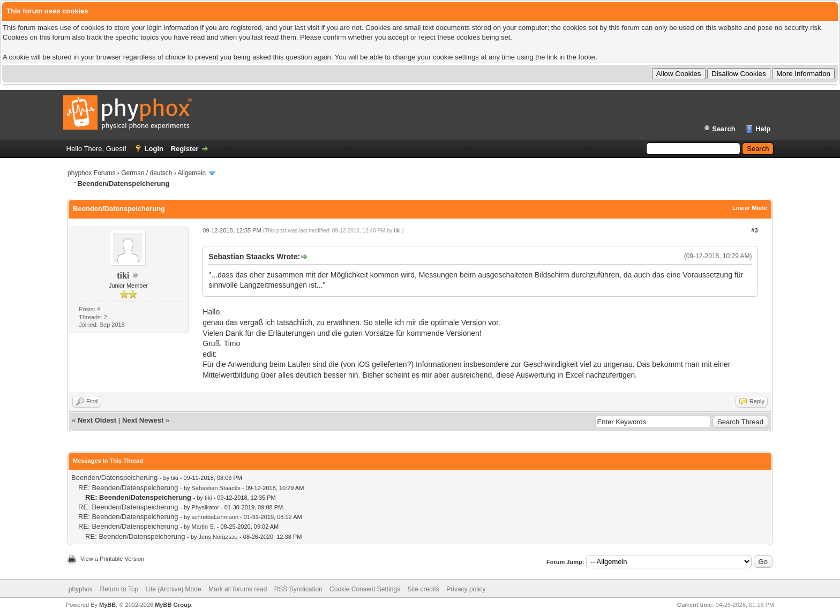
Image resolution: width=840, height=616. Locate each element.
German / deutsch (147, 173)
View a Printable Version (112, 559)
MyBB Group (173, 605)
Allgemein (192, 173)
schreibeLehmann (215, 517)
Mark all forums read (238, 589)
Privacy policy (466, 589)
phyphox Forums (91, 173)
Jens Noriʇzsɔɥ (218, 537)
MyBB (107, 605)
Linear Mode (750, 208)
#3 (754, 230)
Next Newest (143, 420)
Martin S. (204, 527)
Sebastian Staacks (216, 488)
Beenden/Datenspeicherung (114, 478)
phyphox (81, 589)
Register (185, 149)
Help (763, 129)
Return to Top (119, 589)
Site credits (423, 589)
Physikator (205, 507)
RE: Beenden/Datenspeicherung (128, 488)
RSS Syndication (298, 589)
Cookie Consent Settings (365, 589)
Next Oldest (97, 420)
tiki (123, 276)
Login (154, 149)
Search (723, 129)
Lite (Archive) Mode (174, 589)
